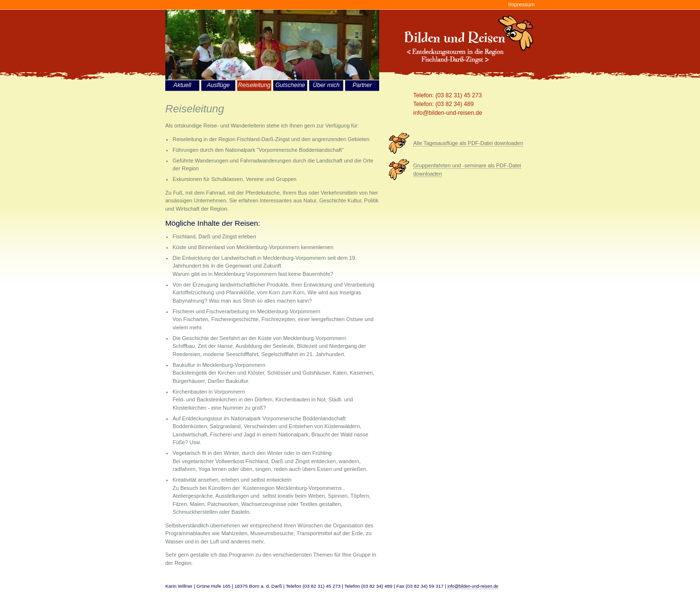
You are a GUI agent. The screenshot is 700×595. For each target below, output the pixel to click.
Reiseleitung (254, 85)
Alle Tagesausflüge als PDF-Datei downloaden (468, 143)
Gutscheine (290, 85)
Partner (362, 85)
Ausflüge (218, 85)
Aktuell (182, 85)
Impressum (522, 4)
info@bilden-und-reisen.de (448, 113)
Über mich (326, 85)
